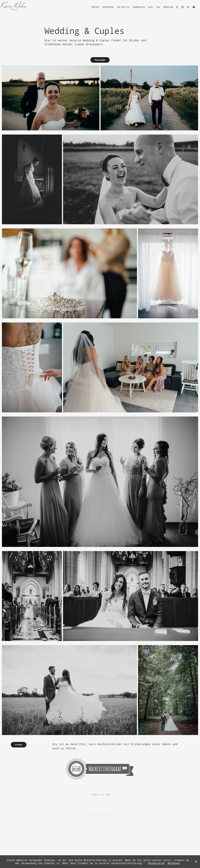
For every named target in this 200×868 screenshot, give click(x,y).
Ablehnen (174, 863)
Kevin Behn (106, 814)
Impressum (168, 7)
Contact (19, 745)
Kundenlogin (139, 7)
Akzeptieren (156, 863)
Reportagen (108, 7)
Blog (151, 7)
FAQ (158, 7)
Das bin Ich (123, 7)
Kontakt (95, 7)
